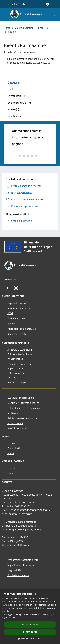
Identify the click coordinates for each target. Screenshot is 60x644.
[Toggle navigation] (6, 14)
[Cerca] (53, 14)
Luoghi (11, 468)
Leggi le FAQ (14, 570)
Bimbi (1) (13, 89)
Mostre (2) (13, 109)
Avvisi (11, 453)
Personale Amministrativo (22, 329)
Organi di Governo (17, 303)
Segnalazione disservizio (21, 565)
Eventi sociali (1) (17, 96)
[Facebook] (8, 288)
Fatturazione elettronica (15, 545)
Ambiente (13, 413)
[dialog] (30, 616)
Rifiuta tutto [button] (30, 632)
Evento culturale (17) (19, 103)
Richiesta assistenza (18, 575)
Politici (11, 324)
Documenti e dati (17, 334)
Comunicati (14, 448)
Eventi (42, 28)
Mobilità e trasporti (18, 382)
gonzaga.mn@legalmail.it (22, 522)
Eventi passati (16, 116)
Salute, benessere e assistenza (24, 418)
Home (7, 28)
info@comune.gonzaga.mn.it (25, 529)
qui (50, 63)
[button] (30, 639)
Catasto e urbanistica (19, 373)
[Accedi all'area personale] (48, 4)
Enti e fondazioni (16, 318)
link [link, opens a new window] (13, 618)
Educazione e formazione (21, 398)
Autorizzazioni (15, 423)
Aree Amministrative (19, 308)
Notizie (11, 443)
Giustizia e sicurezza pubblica (23, 403)
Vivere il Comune (24, 28)
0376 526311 (29, 526)
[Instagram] (16, 288)
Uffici (10, 313)
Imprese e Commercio (19, 364)
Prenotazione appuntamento (23, 560)
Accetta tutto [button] (30, 624)
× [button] (56, 592)
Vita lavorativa (15, 359)
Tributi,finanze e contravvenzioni (25, 408)
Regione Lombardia (15, 4)
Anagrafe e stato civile (20, 350)
